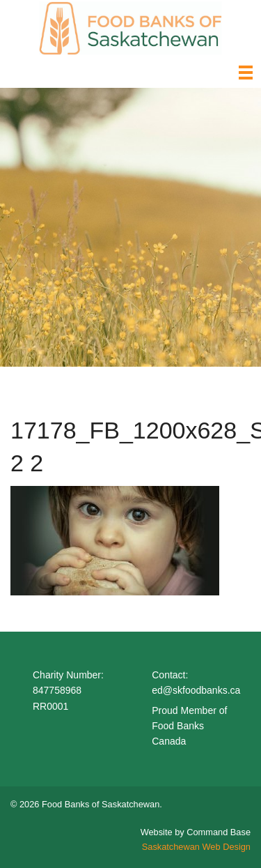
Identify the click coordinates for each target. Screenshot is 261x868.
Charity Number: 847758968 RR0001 (68, 691)
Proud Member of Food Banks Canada (189, 726)
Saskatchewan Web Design (196, 847)
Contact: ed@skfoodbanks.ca (196, 683)
